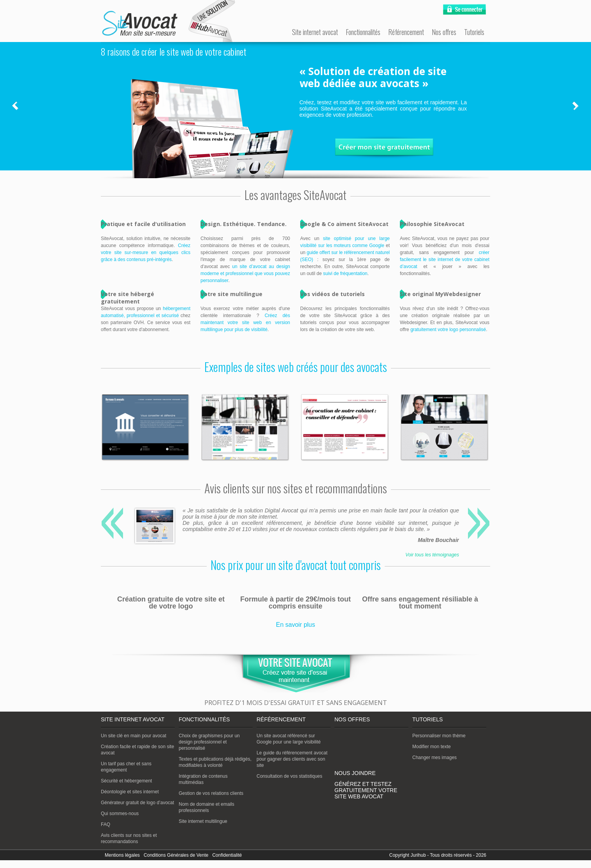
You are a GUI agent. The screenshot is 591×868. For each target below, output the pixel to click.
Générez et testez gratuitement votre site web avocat (366, 790)
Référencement (406, 32)
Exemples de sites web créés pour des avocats (296, 367)
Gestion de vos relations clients (211, 793)
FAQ (106, 824)
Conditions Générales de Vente (176, 855)
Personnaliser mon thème (439, 736)
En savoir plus (296, 625)
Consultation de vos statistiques (289, 776)
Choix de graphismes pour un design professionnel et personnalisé (209, 742)
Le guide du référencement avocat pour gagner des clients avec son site (292, 759)
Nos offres (444, 32)
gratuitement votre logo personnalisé (448, 330)
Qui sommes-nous (120, 814)
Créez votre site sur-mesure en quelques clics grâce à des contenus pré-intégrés (146, 253)
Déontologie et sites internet (130, 792)
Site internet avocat (315, 32)
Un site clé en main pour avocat (134, 736)
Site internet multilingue (203, 821)
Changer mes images (434, 758)
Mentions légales (122, 855)
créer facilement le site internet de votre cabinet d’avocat (445, 260)
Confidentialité (227, 855)
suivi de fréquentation (345, 274)
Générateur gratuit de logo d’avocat (137, 803)
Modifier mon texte (432, 747)
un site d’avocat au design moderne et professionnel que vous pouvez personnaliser (245, 274)
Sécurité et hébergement (126, 781)
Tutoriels (474, 32)
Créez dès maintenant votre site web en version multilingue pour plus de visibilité (245, 323)
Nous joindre (355, 773)
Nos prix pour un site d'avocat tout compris (296, 565)
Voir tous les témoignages (432, 555)
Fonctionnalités (363, 32)
